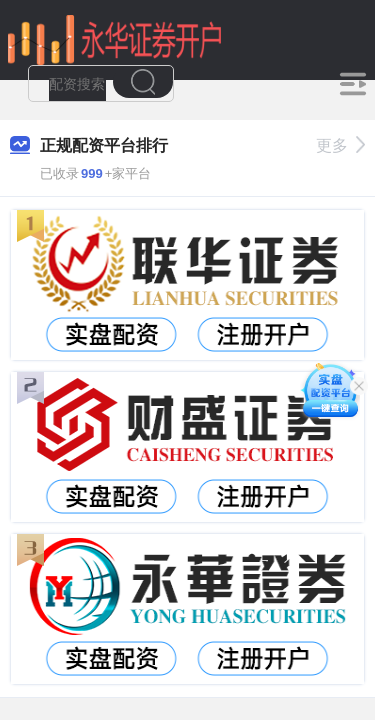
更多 (340, 145)
